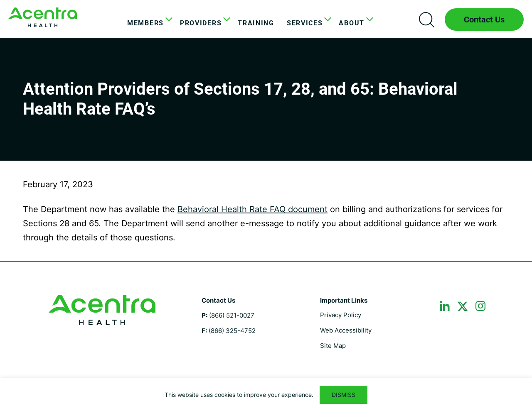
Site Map (333, 346)
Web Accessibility (346, 330)
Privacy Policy (341, 315)
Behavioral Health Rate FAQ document (252, 209)
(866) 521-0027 (232, 315)
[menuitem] (147, 23)
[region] (266, 395)
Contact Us (484, 20)
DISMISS (344, 395)
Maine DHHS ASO (43, 17)
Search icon (426, 20)
